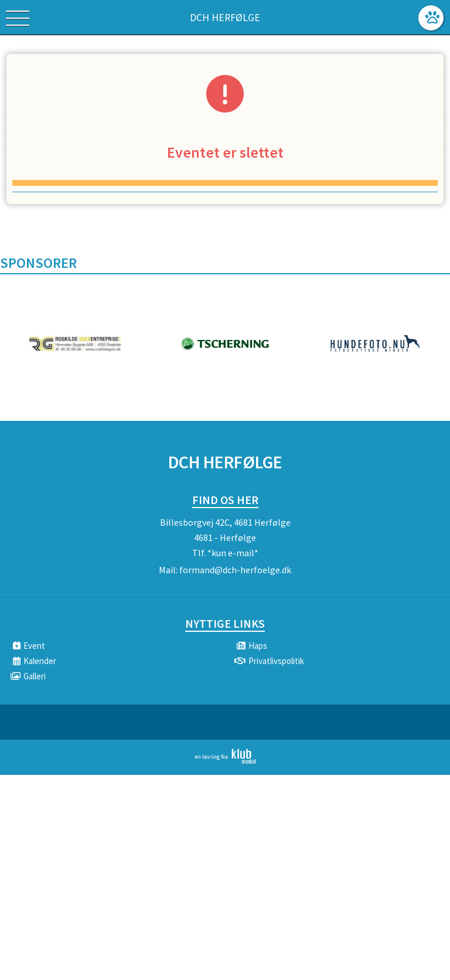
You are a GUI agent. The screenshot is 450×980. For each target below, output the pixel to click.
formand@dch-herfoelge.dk (235, 570)
